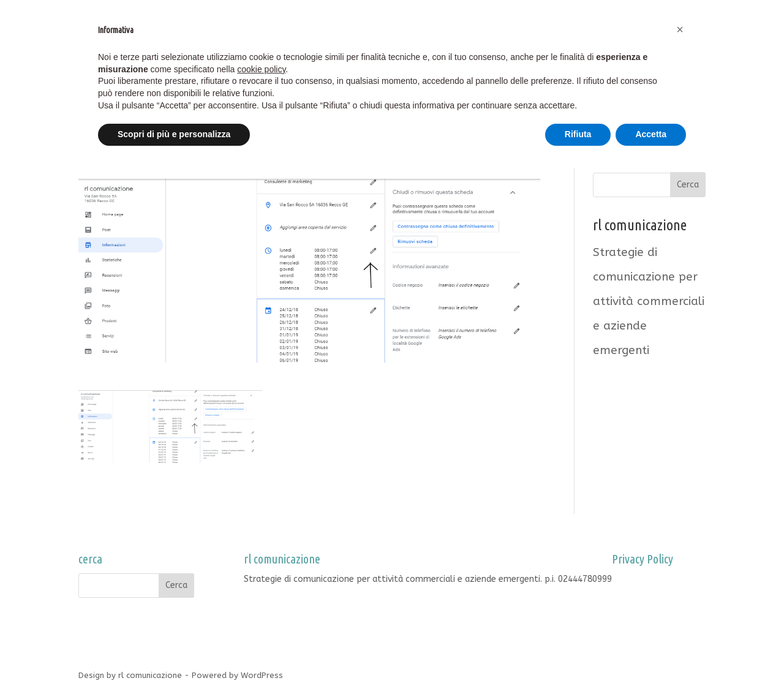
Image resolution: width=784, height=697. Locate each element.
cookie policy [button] (261, 69)
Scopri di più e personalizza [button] (174, 134)
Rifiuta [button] (578, 134)
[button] (680, 29)
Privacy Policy (639, 579)
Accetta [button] (651, 134)
